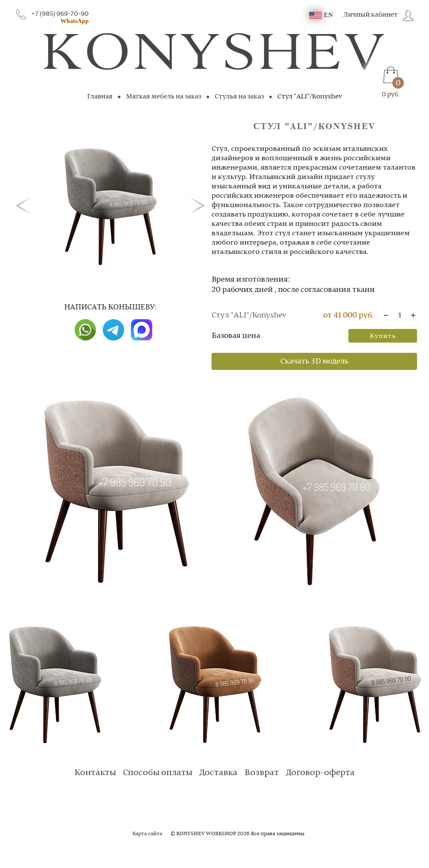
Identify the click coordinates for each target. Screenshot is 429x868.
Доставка (218, 773)
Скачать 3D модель (314, 361)
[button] (26, 205)
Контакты (95, 773)
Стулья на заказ (239, 97)
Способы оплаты (158, 773)
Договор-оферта (320, 773)
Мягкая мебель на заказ (164, 97)
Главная (100, 97)
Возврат (262, 773)
